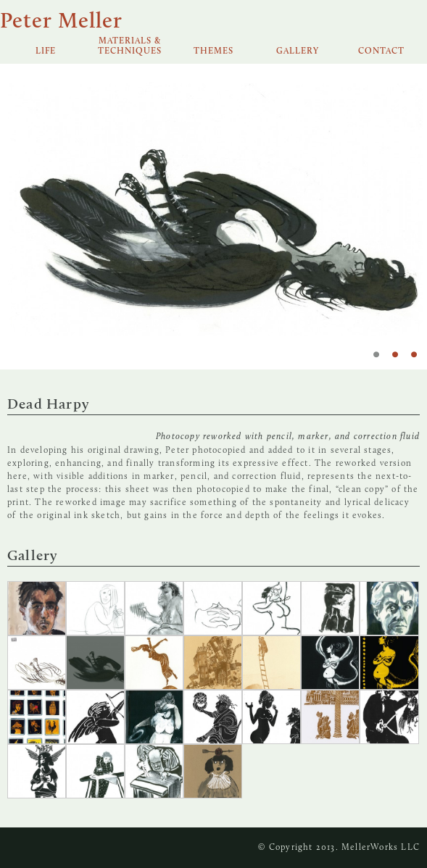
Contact (381, 51)
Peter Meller (61, 22)
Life (46, 51)
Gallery (298, 51)
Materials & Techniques (130, 46)
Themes (213, 51)
